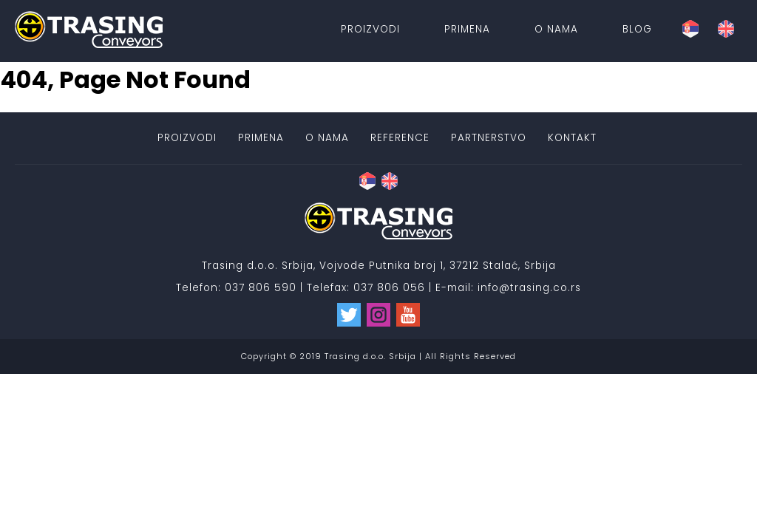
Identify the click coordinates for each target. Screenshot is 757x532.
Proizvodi (370, 29)
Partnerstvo (489, 138)
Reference (400, 138)
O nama (556, 29)
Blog (637, 29)
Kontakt (572, 138)
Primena (467, 29)
